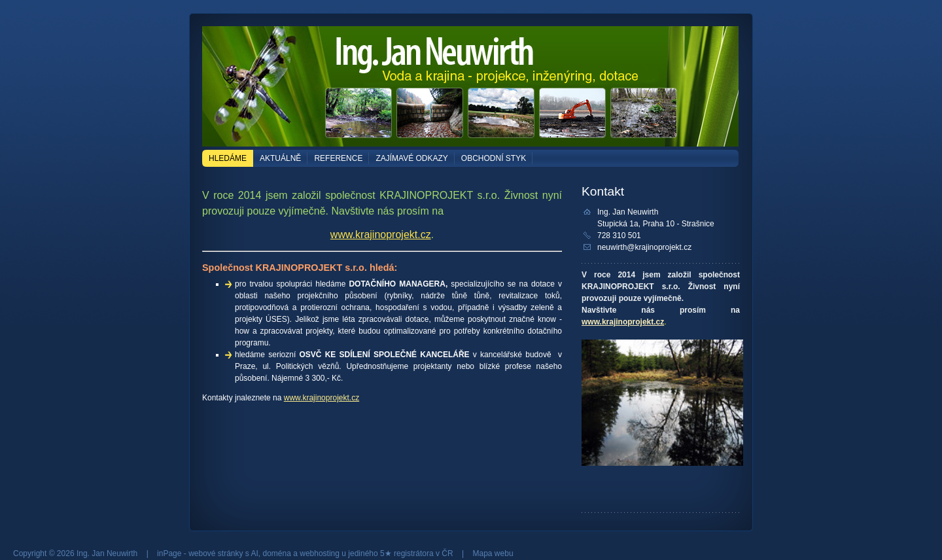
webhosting (320, 553)
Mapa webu (493, 553)
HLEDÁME (228, 158)
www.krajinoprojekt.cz (381, 235)
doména (277, 553)
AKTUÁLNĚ (280, 158)
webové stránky (216, 553)
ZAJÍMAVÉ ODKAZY (411, 158)
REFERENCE (338, 158)
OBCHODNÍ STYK (494, 158)
